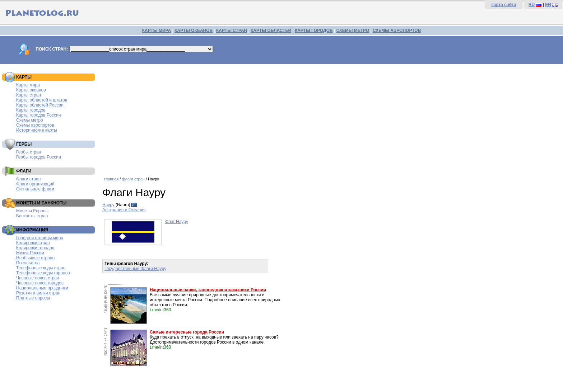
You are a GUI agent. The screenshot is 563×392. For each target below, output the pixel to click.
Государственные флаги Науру (135, 269)
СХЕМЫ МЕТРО (353, 30)
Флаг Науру (177, 222)
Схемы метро (30, 120)
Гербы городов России (39, 157)
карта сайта (504, 5)
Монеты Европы (32, 211)
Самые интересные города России (187, 332)
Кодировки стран (33, 243)
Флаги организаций (35, 184)
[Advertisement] (331, 118)
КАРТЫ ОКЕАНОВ (194, 30)
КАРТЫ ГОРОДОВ (314, 30)
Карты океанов (31, 90)
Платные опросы (33, 298)
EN (548, 5)
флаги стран (133, 179)
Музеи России (30, 253)
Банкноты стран (32, 216)
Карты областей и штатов (42, 100)
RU (532, 5)
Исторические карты (37, 130)
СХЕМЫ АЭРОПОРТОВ (397, 30)
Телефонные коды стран (41, 268)
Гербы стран (29, 152)
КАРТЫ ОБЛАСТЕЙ (271, 30)
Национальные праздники (42, 288)
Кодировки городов (35, 248)
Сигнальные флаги (35, 189)
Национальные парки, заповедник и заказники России (208, 290)
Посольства (28, 263)
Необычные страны (36, 258)
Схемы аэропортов (35, 125)
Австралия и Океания (124, 210)
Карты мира (28, 85)
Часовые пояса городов (40, 283)
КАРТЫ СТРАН (232, 30)
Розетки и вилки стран (38, 293)
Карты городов (31, 110)
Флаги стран (28, 179)
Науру (108, 205)
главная (111, 179)
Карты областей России (40, 105)
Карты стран (29, 95)
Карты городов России (38, 115)
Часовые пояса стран (38, 278)
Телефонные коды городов (43, 273)
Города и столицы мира (40, 238)
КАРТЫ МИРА (157, 30)
